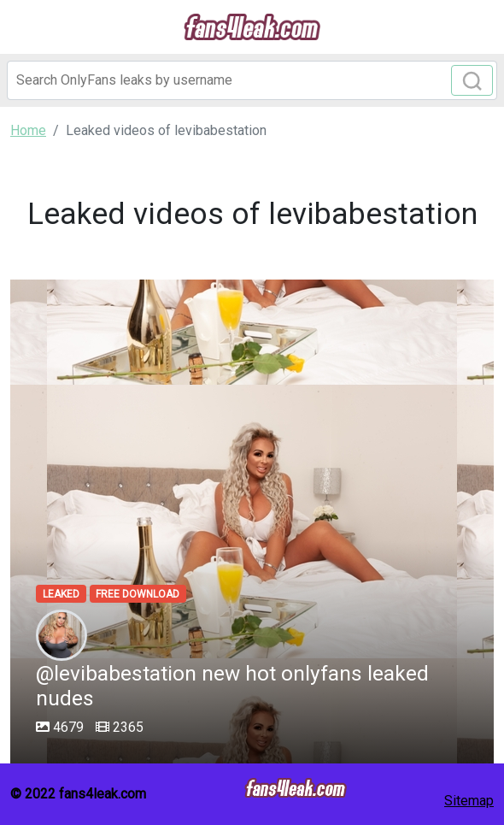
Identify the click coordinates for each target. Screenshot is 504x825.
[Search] (252, 80)
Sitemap (469, 801)
